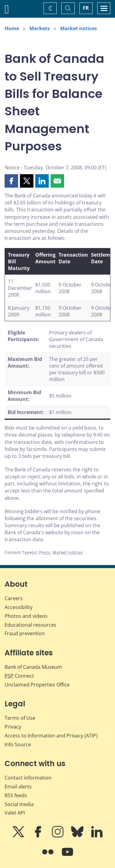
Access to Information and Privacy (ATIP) (51, 736)
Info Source (18, 744)
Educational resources (31, 625)
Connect (19, 676)
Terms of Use (20, 718)
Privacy (13, 727)
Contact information (28, 778)
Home (12, 28)
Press (44, 552)
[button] (11, 181)
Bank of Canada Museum (33, 667)
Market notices (79, 28)
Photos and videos (26, 616)
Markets (40, 28)
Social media (19, 804)
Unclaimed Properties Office (37, 685)
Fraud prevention (25, 633)
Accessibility (19, 607)
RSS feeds (16, 795)
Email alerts (18, 787)
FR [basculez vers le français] (86, 8)
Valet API (15, 813)
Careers (14, 598)
